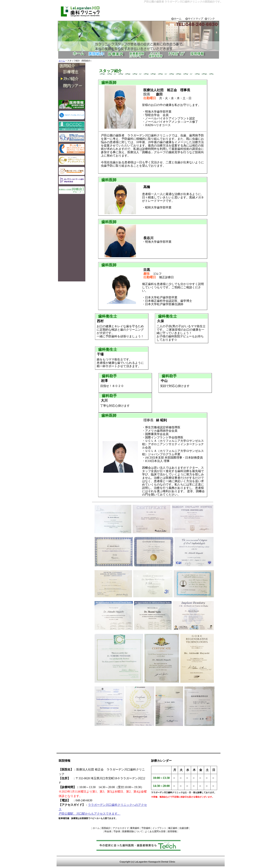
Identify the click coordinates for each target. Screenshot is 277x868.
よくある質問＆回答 (155, 831)
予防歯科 (146, 828)
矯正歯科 (173, 828)
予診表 (117, 831)
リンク (211, 19)
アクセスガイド (121, 828)
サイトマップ (195, 19)
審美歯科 (135, 828)
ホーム (178, 19)
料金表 (108, 831)
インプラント (159, 828)
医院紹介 (106, 828)
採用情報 (172, 831)
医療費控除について (133, 831)
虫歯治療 (184, 828)
